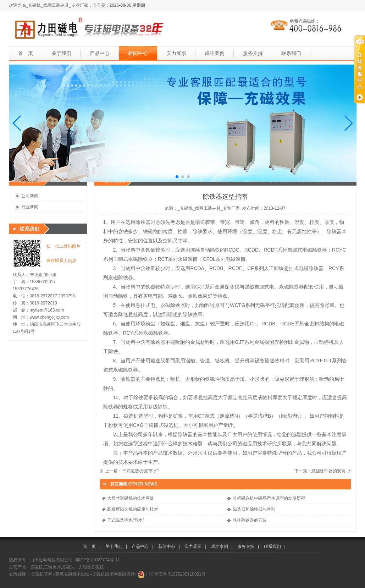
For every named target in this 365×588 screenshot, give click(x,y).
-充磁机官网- (42, 574)
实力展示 (176, 53)
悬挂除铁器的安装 (328, 471)
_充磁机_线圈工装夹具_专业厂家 (209, 208)
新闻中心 (138, 53)
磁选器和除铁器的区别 (254, 509)
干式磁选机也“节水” (140, 471)
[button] (17, 123)
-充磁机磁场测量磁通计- (114, 574)
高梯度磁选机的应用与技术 (133, 509)
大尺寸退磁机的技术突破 (131, 498)
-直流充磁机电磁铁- (73, 574)
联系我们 (291, 53)
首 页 (26, 53)
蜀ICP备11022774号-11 (97, 560)
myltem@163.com (47, 310)
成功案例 (215, 53)
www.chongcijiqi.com (49, 317)
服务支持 (253, 53)
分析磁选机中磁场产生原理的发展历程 (269, 498)
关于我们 (61, 53)
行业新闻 (30, 207)
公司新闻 (30, 196)
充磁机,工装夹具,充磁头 (53, 567)
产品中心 (100, 53)
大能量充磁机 (91, 567)
